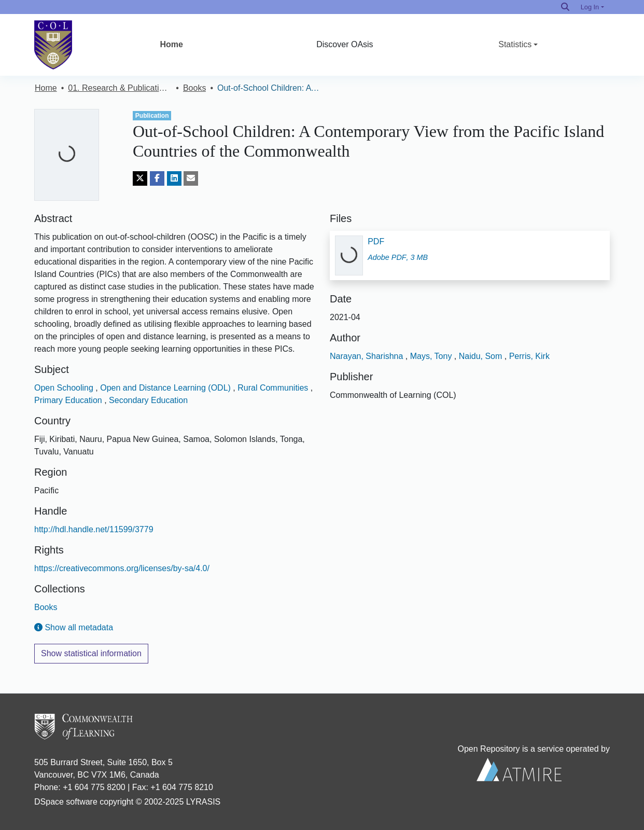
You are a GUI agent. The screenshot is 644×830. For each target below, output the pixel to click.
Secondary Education (148, 400)
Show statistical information (91, 653)
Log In (590, 7)
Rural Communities (274, 388)
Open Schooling (65, 388)
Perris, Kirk (529, 356)
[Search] (565, 7)
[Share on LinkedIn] (174, 178)
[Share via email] (191, 178)
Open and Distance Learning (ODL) (166, 388)
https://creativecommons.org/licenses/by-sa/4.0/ (122, 568)
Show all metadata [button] (74, 627)
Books (194, 88)
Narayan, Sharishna (368, 356)
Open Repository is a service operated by (519, 763)
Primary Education (69, 400)
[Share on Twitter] (140, 178)
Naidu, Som (482, 356)
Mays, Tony (432, 356)
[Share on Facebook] (157, 178)
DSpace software (66, 802)
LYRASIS (203, 802)
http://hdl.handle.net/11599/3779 (94, 529)
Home (171, 44)
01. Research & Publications (120, 88)
